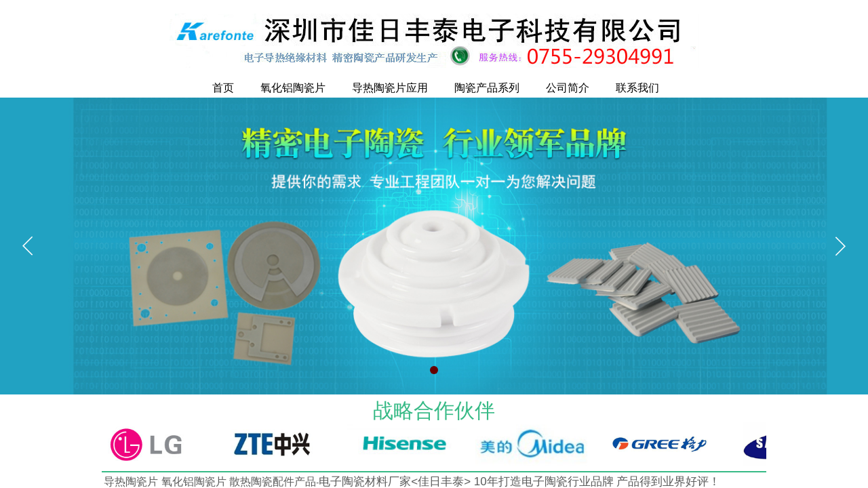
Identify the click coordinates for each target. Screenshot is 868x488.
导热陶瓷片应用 (390, 88)
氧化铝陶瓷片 (293, 88)
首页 (223, 88)
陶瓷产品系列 (487, 88)
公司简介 (568, 88)
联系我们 (637, 88)
